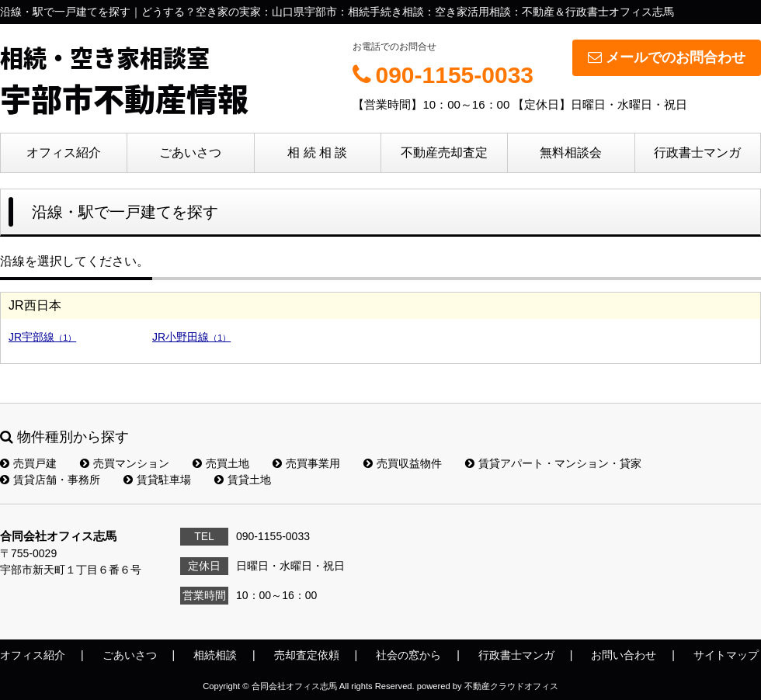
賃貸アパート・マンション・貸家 (553, 463)
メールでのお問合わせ (667, 57)
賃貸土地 (243, 480)
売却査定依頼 (307, 655)
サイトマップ (726, 655)
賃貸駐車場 (157, 480)
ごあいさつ (190, 152)
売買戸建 (28, 463)
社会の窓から (408, 655)
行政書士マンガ (697, 152)
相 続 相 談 (317, 152)
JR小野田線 (191, 337)
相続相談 (215, 655)
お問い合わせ (624, 655)
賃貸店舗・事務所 (50, 480)
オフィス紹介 (64, 152)
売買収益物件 (403, 463)
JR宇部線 (42, 337)
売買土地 (221, 463)
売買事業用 (306, 463)
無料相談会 (571, 152)
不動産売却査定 (444, 152)
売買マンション (125, 463)
